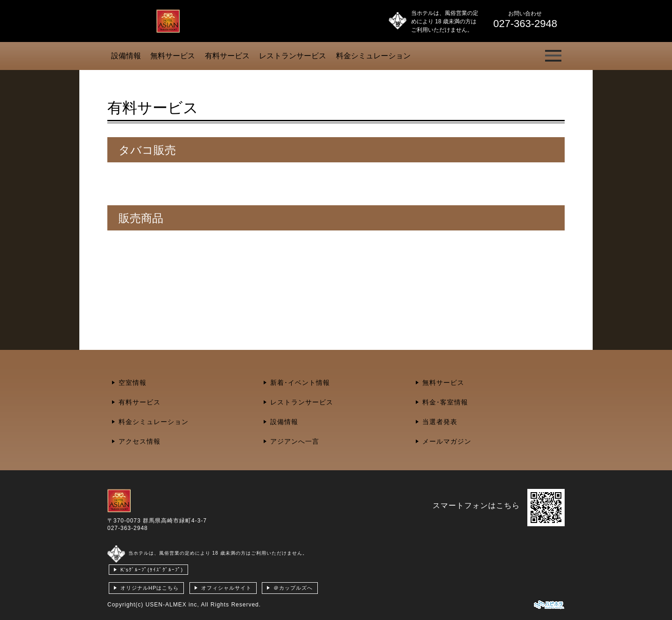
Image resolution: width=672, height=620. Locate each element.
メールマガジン (447, 441)
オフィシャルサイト (226, 588)
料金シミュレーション (373, 56)
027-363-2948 (128, 528)
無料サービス (173, 56)
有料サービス (227, 56)
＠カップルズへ (293, 588)
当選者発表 (440, 422)
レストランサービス (293, 56)
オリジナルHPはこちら (150, 588)
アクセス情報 (140, 441)
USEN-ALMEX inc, (172, 605)
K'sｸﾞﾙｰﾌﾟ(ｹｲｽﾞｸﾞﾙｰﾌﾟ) (152, 570)
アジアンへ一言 (295, 441)
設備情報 (126, 56)
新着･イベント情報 (300, 383)
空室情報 (133, 383)
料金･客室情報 (445, 402)
